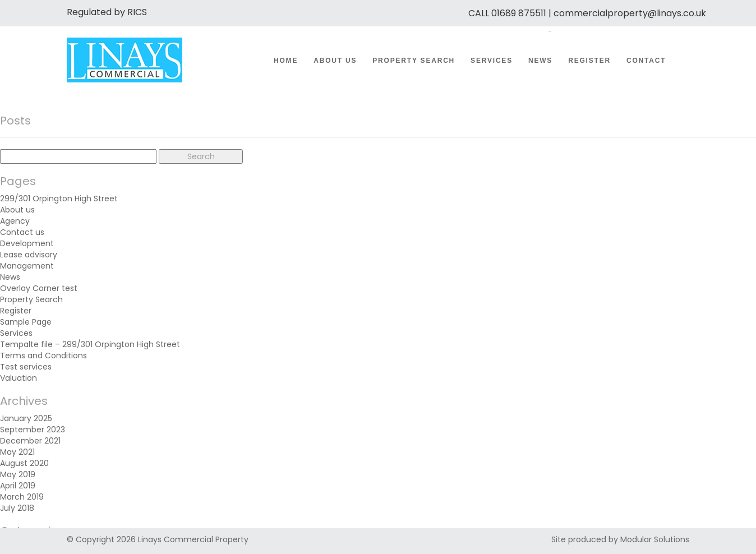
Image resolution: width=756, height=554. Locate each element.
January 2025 (26, 418)
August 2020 (24, 463)
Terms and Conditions (43, 356)
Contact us (22, 232)
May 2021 (17, 452)
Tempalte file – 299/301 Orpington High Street (90, 344)
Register (589, 61)
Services (492, 61)
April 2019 (18, 486)
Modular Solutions (655, 539)
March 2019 (22, 497)
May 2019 (18, 474)
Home (286, 61)
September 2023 (33, 430)
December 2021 (30, 441)
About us (335, 61)
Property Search (414, 61)
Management (27, 266)
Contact (646, 61)
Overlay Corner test (39, 288)
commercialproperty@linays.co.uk (630, 13)
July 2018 (17, 508)
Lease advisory (29, 255)
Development (27, 243)
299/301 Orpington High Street (59, 198)
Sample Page (26, 322)
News (540, 61)
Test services (26, 367)
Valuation (19, 378)
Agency (15, 221)
